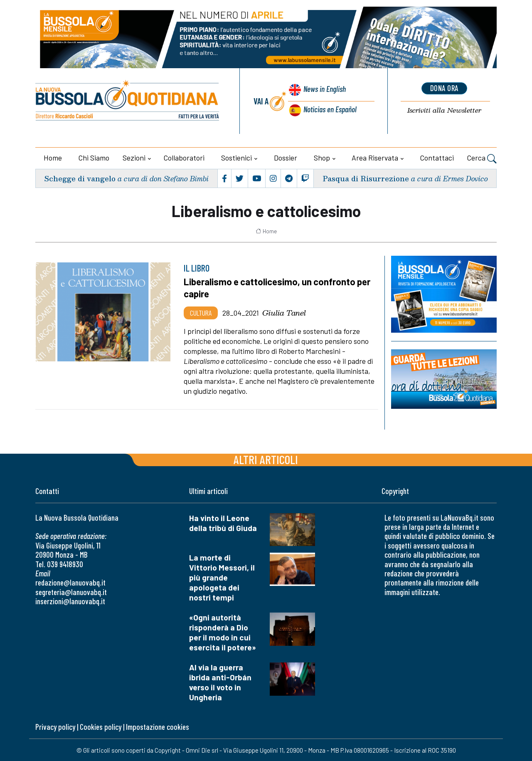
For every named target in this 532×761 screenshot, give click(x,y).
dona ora (444, 89)
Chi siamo (94, 158)
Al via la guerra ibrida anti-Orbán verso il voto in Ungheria (220, 682)
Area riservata (375, 158)
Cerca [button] (482, 159)
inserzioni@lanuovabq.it (70, 601)
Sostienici (236, 158)
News (324, 90)
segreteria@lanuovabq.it (71, 591)
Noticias (330, 110)
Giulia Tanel (284, 312)
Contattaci (437, 158)
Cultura (201, 312)
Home (53, 158)
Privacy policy (55, 726)
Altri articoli (266, 458)
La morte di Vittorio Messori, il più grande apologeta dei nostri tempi (222, 577)
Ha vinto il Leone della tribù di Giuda (223, 522)
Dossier (286, 158)
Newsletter (444, 111)
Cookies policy (101, 726)
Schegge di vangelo (80, 178)
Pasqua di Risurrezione (365, 178)
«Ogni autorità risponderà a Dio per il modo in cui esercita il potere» (223, 632)
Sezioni (134, 158)
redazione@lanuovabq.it (70, 582)
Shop (322, 158)
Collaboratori (184, 158)
